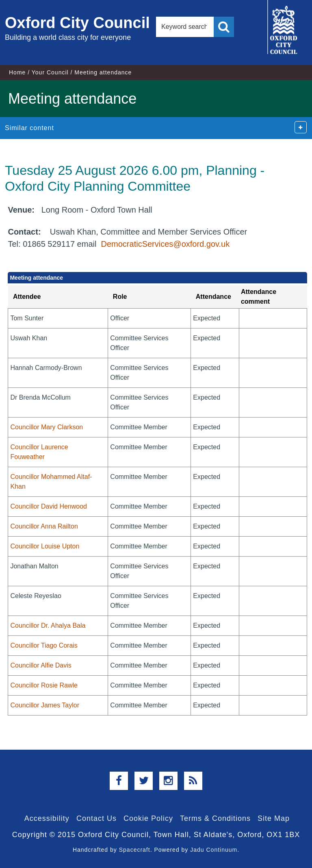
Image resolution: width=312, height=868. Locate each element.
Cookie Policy (148, 818)
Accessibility (47, 818)
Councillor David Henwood (49, 506)
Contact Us (96, 818)
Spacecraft (135, 850)
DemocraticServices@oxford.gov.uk (166, 244)
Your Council (50, 72)
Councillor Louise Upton (45, 546)
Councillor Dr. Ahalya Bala (48, 625)
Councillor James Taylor (45, 705)
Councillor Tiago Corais (44, 645)
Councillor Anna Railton (44, 526)
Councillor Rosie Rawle (44, 685)
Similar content (29, 128)
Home (17, 72)
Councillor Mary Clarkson (47, 427)
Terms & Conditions (215, 818)
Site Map (274, 818)
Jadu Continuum (214, 850)
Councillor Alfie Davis (41, 665)
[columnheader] (58, 297)
